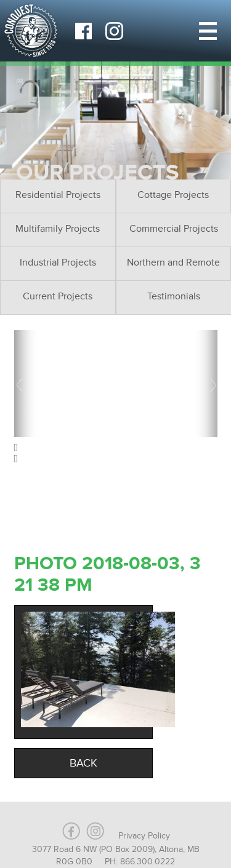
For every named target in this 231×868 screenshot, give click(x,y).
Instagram (114, 31)
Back (83, 763)
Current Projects (58, 296)
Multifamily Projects (58, 229)
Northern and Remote (173, 262)
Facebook (83, 31)
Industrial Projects (58, 262)
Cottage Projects (173, 195)
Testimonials (174, 296)
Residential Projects (58, 195)
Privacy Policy (144, 836)
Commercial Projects (174, 229)
